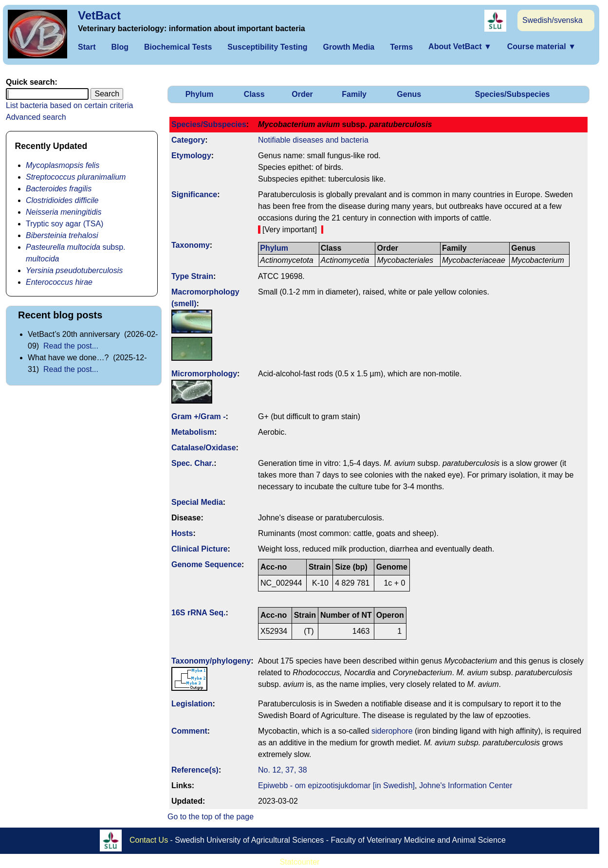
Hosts (182, 533)
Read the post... (71, 346)
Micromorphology (204, 374)
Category (188, 140)
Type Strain (192, 276)
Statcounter (300, 862)
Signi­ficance (194, 194)
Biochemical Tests (178, 47)
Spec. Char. (193, 463)
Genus (409, 94)
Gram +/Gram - (199, 416)
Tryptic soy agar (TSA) (64, 224)
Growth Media (349, 47)
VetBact (99, 15)
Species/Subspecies (513, 94)
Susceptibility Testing (267, 47)
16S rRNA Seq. (198, 613)
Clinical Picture (200, 549)
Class (254, 94)
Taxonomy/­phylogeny (211, 661)
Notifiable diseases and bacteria (313, 140)
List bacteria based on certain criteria (69, 105)
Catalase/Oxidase (204, 448)
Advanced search (36, 117)
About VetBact (460, 46)
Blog (120, 47)
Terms (401, 47)
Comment (189, 731)
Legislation (192, 704)
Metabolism (193, 432)
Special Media (197, 502)
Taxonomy (191, 245)
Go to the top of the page (211, 817)
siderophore (392, 731)
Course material (542, 46)
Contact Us (149, 840)
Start (87, 47)
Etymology (191, 156)
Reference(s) (195, 770)
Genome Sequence (206, 564)
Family (354, 94)
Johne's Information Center (466, 785)
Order (302, 94)
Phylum (200, 94)
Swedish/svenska (553, 20)
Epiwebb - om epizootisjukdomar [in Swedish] (336, 785)
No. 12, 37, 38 (283, 770)
